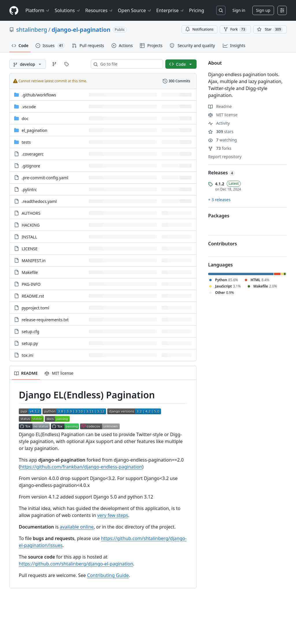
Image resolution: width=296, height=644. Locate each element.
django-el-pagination (81, 30)
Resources (99, 10)
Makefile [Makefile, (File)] (30, 272)
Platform (38, 10)
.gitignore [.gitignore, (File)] (31, 166)
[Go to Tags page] (66, 64)
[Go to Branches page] (54, 64)
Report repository (225, 157)
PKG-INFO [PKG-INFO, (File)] (31, 284)
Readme (220, 106)
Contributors (223, 244)
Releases (222, 173)
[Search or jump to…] (221, 10)
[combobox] (129, 64)
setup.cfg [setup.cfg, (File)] (30, 332)
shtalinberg (32, 30)
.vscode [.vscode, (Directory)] (29, 107)
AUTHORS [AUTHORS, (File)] (31, 213)
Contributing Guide (108, 575)
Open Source (135, 10)
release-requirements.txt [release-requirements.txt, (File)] (45, 320)
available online (77, 527)
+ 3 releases (219, 200)
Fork (235, 29)
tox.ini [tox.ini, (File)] (27, 355)
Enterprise (170, 10)
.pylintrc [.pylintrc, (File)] (29, 190)
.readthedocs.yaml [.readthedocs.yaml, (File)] (39, 201)
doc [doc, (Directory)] (25, 118)
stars (221, 131)
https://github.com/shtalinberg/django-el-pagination (76, 564)
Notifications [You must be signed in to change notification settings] (199, 29)
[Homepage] (14, 11)
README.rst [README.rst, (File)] (33, 296)
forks (220, 148)
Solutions (68, 10)
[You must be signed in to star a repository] (270, 29)
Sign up (263, 10)
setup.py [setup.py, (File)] (30, 343)
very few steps (113, 515)
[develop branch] (28, 64)
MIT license (223, 115)
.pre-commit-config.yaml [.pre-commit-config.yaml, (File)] (45, 178)
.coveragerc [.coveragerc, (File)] (33, 154)
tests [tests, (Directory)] (26, 142)
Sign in (239, 10)
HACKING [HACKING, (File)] (31, 225)
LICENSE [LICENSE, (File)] (30, 249)
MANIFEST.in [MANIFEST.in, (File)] (34, 261)
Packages (219, 216)
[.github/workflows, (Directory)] (39, 95)
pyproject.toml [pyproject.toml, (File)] (35, 308)
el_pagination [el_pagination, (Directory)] (35, 130)
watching (222, 140)
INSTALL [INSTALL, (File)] (29, 237)
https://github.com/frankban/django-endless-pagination (81, 467)
